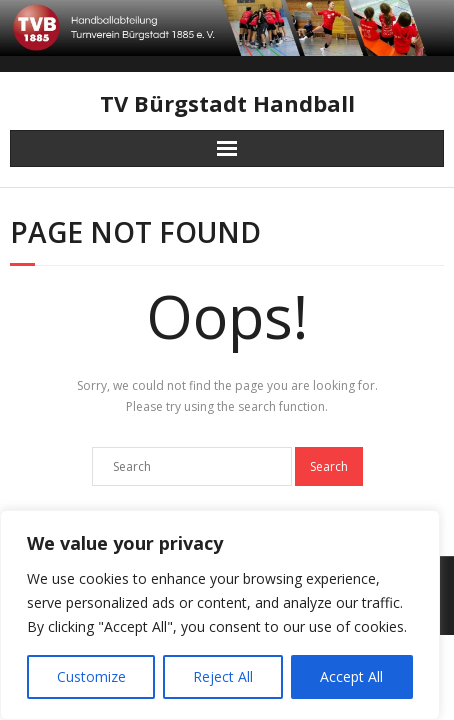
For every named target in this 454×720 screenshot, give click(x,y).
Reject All (223, 676)
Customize (91, 676)
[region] (220, 615)
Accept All (351, 676)
